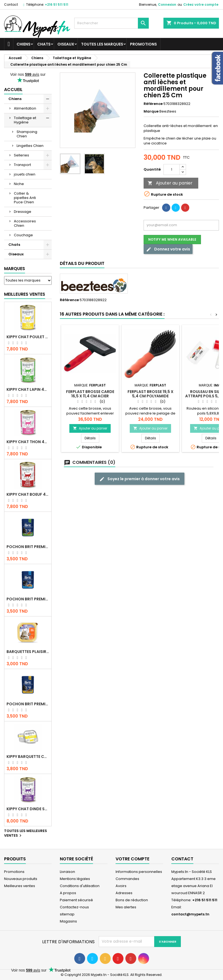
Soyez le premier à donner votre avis (140, 479)
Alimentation (25, 108)
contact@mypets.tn (190, 914)
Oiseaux (66, 44)
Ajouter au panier (170, 183)
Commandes (127, 879)
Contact (11, 4)
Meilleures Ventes (25, 294)
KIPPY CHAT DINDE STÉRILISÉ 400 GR (28, 809)
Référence (153, 104)
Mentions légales (75, 879)
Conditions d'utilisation (80, 886)
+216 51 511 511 (57, 4)
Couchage (23, 235)
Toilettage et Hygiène (25, 120)
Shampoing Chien (27, 134)
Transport (22, 165)
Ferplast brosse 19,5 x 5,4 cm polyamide (151, 394)
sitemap (67, 914)
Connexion (167, 4)
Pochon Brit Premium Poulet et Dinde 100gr (28, 704)
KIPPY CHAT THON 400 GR (28, 442)
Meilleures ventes (20, 886)
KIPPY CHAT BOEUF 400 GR (28, 494)
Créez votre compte (201, 4)
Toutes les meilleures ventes (26, 833)
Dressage (23, 212)
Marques (15, 269)
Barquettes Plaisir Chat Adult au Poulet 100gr (28, 652)
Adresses (124, 893)
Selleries (21, 155)
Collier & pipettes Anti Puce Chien (25, 198)
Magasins (68, 921)
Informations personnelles (139, 872)
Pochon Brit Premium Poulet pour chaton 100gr (28, 599)
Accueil (13, 90)
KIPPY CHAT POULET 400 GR (28, 337)
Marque (151, 111)
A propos (68, 893)
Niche (19, 184)
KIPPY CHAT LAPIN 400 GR (28, 389)
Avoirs (121, 886)
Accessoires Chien (25, 223)
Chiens (24, 44)
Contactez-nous (74, 907)
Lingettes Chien (30, 146)
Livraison (67, 872)
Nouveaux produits (21, 879)
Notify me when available (172, 239)
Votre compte (132, 859)
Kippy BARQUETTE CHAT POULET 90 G (28, 757)
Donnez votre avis (168, 249)
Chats (44, 44)
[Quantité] (172, 170)
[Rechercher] (111, 23)
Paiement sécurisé (76, 900)
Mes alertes (126, 907)
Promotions (143, 44)
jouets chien (25, 174)
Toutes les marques (102, 44)
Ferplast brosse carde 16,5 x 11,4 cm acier (90, 394)
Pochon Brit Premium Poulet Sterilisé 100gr (28, 547)
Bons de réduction (132, 900)
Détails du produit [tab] (82, 263)
